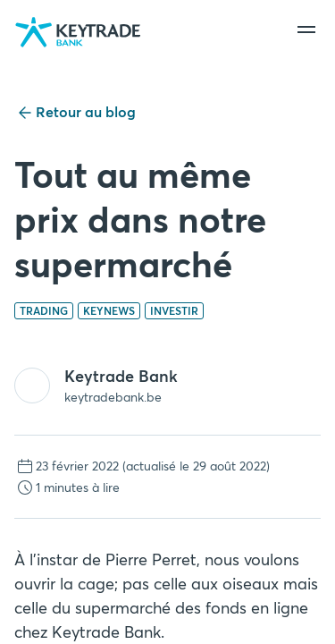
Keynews (109, 310)
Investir (174, 310)
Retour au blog (75, 113)
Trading (44, 310)
